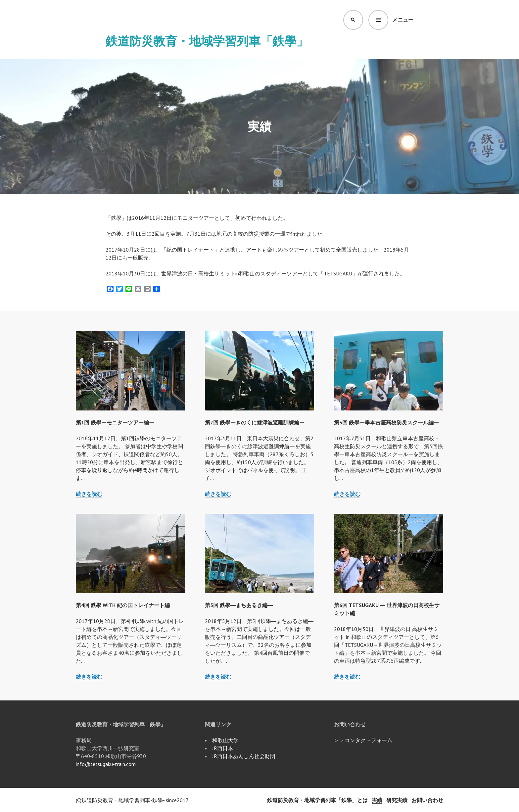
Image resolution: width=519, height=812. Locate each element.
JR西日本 (223, 748)
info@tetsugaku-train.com (106, 764)
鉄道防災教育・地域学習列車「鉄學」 (207, 41)
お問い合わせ (427, 800)
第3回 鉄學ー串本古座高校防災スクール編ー (386, 422)
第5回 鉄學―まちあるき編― (239, 605)
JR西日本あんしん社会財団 (244, 756)
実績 (377, 800)
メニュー (403, 20)
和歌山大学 (225, 740)
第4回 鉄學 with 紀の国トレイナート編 (123, 605)
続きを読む (89, 494)
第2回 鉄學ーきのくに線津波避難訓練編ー (255, 422)
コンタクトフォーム (368, 740)
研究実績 (397, 800)
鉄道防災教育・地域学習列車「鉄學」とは (317, 800)
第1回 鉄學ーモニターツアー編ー (115, 422)
